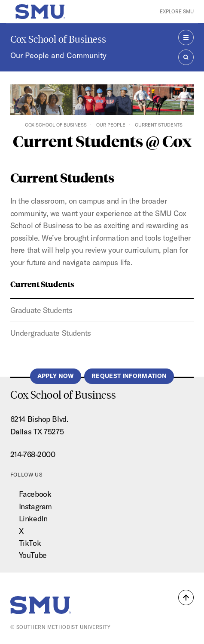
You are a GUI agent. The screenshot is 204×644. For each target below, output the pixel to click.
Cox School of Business (58, 39)
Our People (111, 125)
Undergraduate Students (51, 333)
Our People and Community (58, 55)
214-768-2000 (33, 454)
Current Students (42, 284)
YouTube (33, 555)
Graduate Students (41, 310)
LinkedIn (33, 519)
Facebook (35, 494)
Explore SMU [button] (177, 11)
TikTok (30, 543)
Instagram (35, 506)
